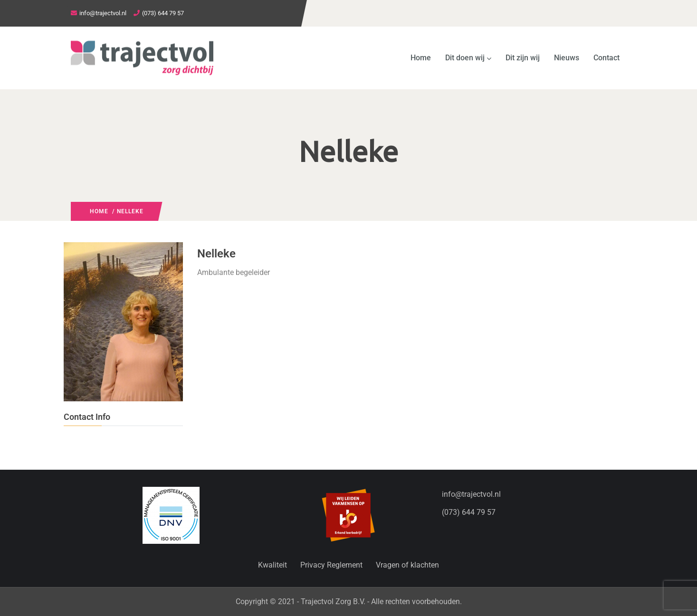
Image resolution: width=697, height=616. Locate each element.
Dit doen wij (468, 58)
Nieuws (567, 58)
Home (421, 58)
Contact (606, 58)
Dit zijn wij (523, 58)
